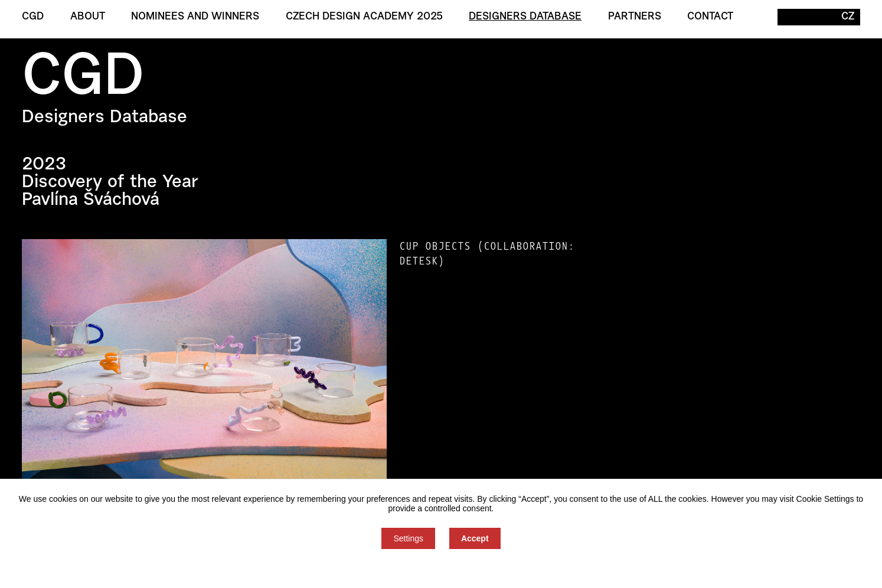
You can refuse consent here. (441, 569)
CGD (33, 17)
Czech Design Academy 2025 (364, 17)
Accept (475, 538)
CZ (848, 17)
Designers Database (525, 17)
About (88, 17)
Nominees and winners (195, 17)
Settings (408, 538)
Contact (710, 17)
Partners (635, 17)
